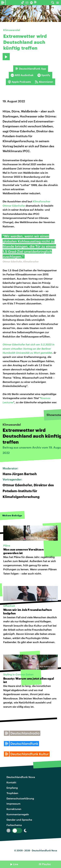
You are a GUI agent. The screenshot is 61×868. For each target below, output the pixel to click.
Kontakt (11, 782)
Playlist (46, 864)
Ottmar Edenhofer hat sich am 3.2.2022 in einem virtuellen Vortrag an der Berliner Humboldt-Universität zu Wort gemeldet (29, 348)
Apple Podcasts (19, 82)
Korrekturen (14, 809)
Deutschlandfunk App (31, 69)
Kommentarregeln (18, 814)
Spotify (44, 75)
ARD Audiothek (22, 75)
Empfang (12, 788)
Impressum (14, 804)
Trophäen (12, 793)
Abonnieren (44, 82)
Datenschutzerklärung (20, 798)
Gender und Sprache (19, 820)
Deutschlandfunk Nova (21, 777)
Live (16, 864)
